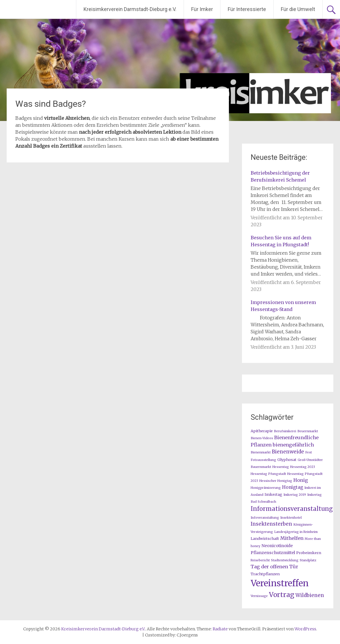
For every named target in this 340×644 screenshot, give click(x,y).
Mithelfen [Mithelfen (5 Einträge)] (292, 538)
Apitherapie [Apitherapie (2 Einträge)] (262, 431)
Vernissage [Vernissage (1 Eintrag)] (259, 596)
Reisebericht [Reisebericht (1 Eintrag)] (260, 560)
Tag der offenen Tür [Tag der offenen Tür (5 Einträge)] (274, 567)
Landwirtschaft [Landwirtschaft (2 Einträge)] (265, 538)
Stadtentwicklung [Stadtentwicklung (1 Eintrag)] (285, 560)
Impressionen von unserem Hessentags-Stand (283, 306)
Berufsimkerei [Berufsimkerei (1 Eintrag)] (285, 431)
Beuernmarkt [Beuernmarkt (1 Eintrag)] (308, 431)
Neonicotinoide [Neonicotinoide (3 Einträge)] (277, 546)
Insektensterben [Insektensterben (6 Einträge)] (271, 524)
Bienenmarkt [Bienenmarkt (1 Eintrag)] (261, 452)
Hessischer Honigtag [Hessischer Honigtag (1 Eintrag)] (276, 481)
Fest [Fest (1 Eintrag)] (309, 452)
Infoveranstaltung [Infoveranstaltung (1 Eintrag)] (265, 518)
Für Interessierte (247, 9)
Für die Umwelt (298, 9)
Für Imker (202, 9)
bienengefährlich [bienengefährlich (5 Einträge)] (293, 445)
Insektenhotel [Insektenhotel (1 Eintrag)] (291, 518)
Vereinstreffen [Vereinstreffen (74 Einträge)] (280, 583)
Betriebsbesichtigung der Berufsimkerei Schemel (280, 176)
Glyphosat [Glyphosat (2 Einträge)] (287, 460)
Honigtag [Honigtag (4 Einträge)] (293, 487)
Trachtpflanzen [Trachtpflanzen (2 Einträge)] (265, 574)
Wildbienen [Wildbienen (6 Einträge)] (310, 595)
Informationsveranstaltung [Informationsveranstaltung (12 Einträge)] (292, 509)
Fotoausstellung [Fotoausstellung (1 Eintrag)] (263, 460)
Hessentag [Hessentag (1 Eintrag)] (281, 467)
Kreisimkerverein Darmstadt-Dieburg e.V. (130, 9)
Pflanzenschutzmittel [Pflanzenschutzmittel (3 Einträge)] (273, 553)
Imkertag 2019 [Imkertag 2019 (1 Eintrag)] (295, 495)
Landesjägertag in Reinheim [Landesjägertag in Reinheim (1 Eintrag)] (296, 532)
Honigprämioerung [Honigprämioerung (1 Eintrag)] (266, 488)
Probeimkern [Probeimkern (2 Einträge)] (309, 553)
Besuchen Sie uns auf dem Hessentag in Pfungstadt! (281, 241)
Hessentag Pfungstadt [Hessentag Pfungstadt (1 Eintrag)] (268, 474)
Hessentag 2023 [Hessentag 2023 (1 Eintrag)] (303, 467)
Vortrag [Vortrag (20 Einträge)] (282, 595)
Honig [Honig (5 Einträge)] (301, 480)
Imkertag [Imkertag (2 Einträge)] (273, 494)
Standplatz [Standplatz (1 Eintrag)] (308, 560)
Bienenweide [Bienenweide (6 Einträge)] (288, 452)
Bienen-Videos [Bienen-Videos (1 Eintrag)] (262, 438)
